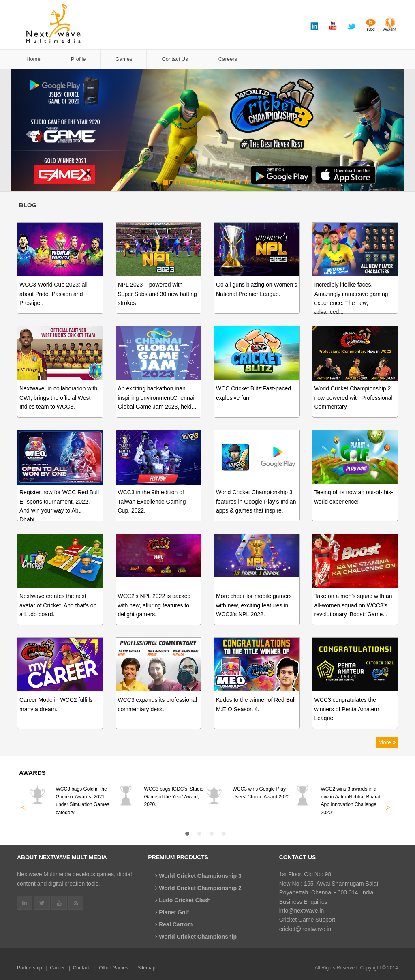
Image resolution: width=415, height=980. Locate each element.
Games (124, 59)
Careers (228, 59)
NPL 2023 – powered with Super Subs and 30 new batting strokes (157, 294)
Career (57, 968)
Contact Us (175, 59)
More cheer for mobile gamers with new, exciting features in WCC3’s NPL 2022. (254, 605)
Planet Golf (172, 912)
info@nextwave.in (302, 911)
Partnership (29, 968)
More (387, 742)
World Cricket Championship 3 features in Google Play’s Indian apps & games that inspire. (256, 501)
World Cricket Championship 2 (198, 888)
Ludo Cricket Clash (183, 900)
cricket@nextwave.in (305, 929)
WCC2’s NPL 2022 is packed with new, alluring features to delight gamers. (154, 605)
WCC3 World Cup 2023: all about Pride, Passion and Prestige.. (53, 294)
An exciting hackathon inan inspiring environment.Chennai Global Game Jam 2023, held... (157, 398)
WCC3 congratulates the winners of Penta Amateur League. (347, 709)
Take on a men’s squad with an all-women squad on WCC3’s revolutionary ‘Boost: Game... (353, 605)
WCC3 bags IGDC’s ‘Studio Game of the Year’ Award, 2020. (174, 797)
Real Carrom (174, 924)
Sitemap (146, 968)
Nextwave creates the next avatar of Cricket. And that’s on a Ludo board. (58, 605)
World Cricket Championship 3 (198, 876)
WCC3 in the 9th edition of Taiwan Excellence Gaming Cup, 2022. (152, 501)
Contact (81, 968)
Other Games (113, 968)
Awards (32, 773)
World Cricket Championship (196, 937)
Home (33, 59)
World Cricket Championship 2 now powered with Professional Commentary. (354, 398)
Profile (78, 59)
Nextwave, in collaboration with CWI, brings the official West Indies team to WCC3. (58, 398)
